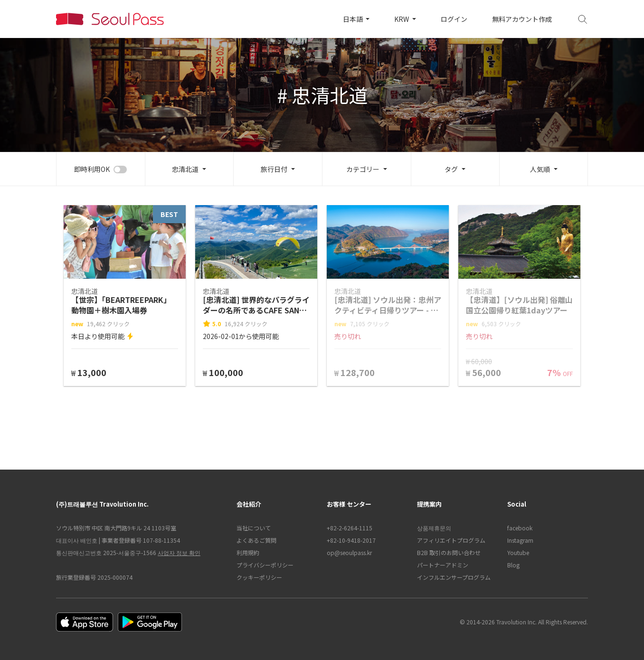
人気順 (540, 169)
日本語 (354, 19)
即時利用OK (92, 169)
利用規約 (248, 552)
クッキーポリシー (259, 577)
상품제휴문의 (434, 528)
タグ (451, 169)
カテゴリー (363, 169)
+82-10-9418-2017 (351, 540)
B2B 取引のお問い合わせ (449, 552)
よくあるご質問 (256, 540)
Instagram (520, 540)
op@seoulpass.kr (349, 552)
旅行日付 (274, 169)
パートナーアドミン (443, 565)
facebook (520, 528)
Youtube (518, 552)
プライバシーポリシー (265, 565)
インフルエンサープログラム (454, 577)
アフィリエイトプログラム (451, 540)
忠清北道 (185, 169)
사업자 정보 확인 (179, 552)
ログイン (454, 19)
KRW (402, 19)
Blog (513, 565)
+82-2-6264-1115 (350, 528)
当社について (254, 528)
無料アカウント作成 (522, 19)
